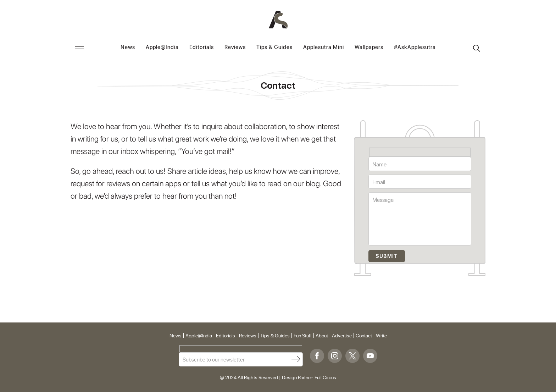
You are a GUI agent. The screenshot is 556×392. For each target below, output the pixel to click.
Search (477, 48)
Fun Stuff (303, 336)
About (322, 336)
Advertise (342, 336)
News (128, 47)
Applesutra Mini (324, 47)
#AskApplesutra (415, 47)
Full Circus (325, 377)
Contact (364, 336)
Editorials (202, 47)
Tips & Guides (274, 47)
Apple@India (162, 47)
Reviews (235, 47)
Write (381, 336)
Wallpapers (369, 47)
